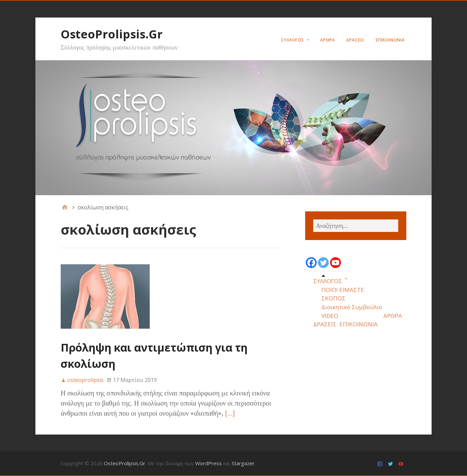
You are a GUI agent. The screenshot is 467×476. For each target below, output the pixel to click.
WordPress (209, 463)
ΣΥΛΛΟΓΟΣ (293, 40)
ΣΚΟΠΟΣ (333, 298)
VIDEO (330, 316)
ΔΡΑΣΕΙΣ (355, 40)
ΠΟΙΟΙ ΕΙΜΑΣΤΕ (343, 290)
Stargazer (243, 463)
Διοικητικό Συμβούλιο (352, 307)
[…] (230, 413)
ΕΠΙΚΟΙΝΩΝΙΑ (390, 40)
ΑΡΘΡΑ (327, 40)
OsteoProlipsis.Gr (112, 34)
